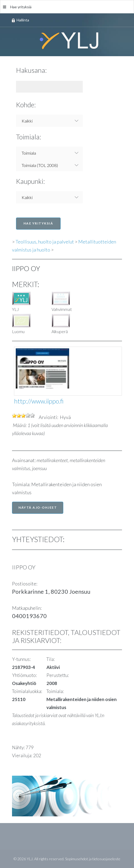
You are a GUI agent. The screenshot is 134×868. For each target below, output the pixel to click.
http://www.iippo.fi (39, 401)
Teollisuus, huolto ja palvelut (45, 242)
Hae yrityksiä (17, 7)
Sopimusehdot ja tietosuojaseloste (93, 859)
